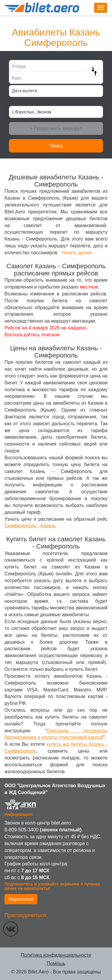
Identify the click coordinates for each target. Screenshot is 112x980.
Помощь (56, 963)
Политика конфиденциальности (56, 955)
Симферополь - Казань (30, 526)
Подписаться (21, 899)
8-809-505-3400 (22, 830)
